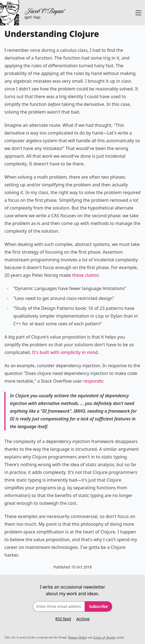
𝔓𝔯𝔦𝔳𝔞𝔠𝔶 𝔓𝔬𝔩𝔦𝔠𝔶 (78, 637)
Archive (83, 619)
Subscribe (98, 606)
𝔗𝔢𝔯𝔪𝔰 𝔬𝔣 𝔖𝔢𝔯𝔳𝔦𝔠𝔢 (104, 637)
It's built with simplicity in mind (65, 352)
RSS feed (63, 619)
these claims (85, 275)
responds (93, 381)
